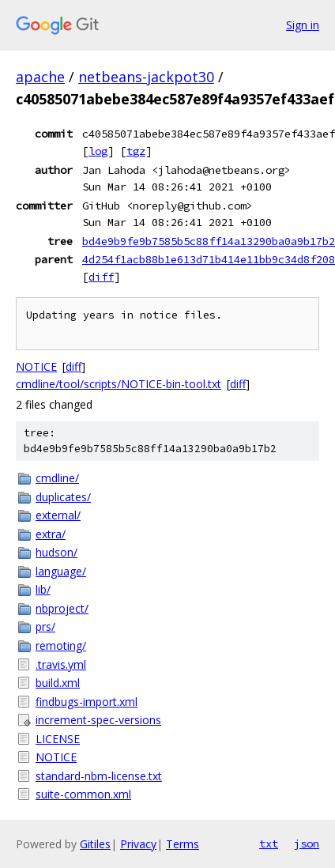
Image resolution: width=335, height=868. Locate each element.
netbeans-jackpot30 (146, 77)
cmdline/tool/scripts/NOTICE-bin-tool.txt (119, 384)
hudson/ (56, 552)
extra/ (51, 534)
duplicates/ (63, 497)
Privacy (138, 844)
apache (40, 77)
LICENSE (58, 739)
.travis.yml (61, 664)
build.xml (58, 683)
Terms (183, 844)
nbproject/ (62, 608)
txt (269, 843)
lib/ (43, 589)
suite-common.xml (83, 794)
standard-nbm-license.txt (99, 776)
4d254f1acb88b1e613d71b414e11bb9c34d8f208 (209, 259)
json (307, 843)
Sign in (303, 25)
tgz (136, 151)
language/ (61, 571)
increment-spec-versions (98, 720)
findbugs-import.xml (87, 702)
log (98, 151)
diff (101, 277)
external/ (58, 515)
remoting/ (61, 645)
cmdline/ (57, 478)
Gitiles (95, 844)
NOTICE (36, 366)
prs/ (45, 626)
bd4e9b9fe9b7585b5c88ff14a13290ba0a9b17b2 (209, 241)
